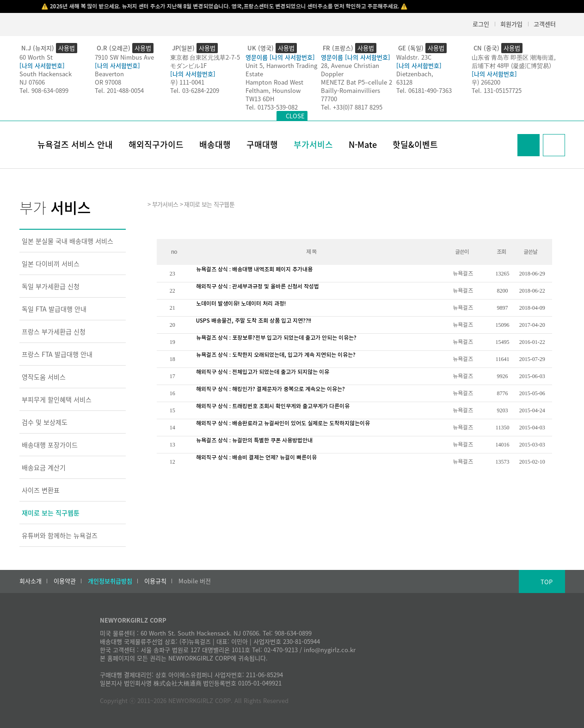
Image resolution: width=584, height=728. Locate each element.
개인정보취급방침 (110, 581)
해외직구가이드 (156, 144)
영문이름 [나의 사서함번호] (280, 57)
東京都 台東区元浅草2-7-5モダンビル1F (205, 61)
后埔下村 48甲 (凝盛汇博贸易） (513, 65)
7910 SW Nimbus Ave (124, 57)
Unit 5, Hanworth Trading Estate (281, 70)
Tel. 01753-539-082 (272, 107)
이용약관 (65, 581)
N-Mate (363, 144)
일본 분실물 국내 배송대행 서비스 (68, 241)
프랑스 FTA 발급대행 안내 (57, 354)
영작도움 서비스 (44, 377)
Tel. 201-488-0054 (119, 90)
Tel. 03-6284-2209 (195, 90)
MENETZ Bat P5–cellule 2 (357, 82)
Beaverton (109, 74)
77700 (329, 99)
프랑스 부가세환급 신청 (54, 331)
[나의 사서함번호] (42, 65)
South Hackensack (46, 74)
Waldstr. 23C (414, 57)
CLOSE (295, 116)
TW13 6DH (260, 99)
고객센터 (545, 24)
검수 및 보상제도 (45, 422)
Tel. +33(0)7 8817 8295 (352, 107)
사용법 (67, 48)
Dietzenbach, (415, 74)
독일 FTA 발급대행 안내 (54, 309)
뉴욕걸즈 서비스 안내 (75, 144)
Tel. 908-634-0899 (44, 90)
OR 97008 (108, 82)
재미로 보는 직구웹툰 (51, 513)
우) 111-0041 (187, 82)
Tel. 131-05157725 (497, 90)
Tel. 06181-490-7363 (424, 90)
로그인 (481, 24)
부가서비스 (313, 144)
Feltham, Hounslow (273, 90)
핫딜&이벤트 (415, 144)
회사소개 (31, 581)
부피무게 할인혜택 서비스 (57, 399)
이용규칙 (155, 581)
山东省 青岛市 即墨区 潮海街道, (514, 57)
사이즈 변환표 (41, 490)
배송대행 (215, 144)
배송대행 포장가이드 (50, 445)
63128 (404, 82)
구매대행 (262, 144)
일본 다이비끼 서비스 (51, 263)
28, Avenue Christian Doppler (350, 70)
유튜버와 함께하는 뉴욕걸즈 (60, 535)
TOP (547, 582)
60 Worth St (36, 57)
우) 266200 (486, 82)
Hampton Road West (274, 82)
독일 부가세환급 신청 (51, 286)
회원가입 (511, 24)
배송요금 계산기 (44, 467)
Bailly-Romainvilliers (350, 90)
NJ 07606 (32, 82)
